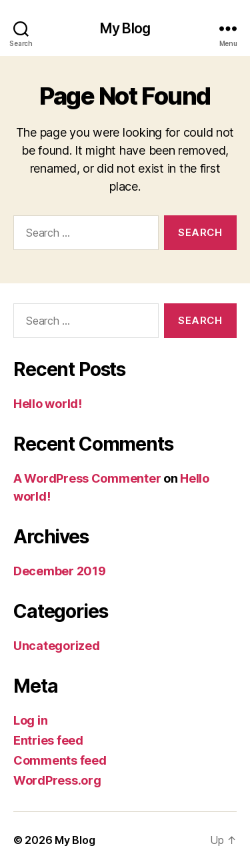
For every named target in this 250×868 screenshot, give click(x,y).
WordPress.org (57, 780)
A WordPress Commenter (87, 478)
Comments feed (60, 760)
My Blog (125, 28)
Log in (30, 720)
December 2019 (60, 571)
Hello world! (48, 404)
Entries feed (48, 740)
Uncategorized (57, 646)
